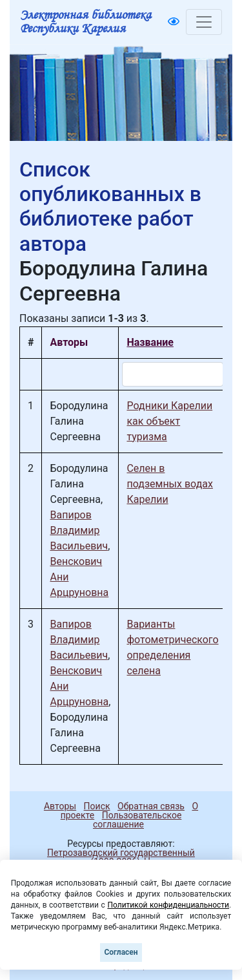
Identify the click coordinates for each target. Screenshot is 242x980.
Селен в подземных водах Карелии (170, 484)
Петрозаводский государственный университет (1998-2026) (115, 857)
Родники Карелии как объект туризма (169, 421)
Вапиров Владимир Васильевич (79, 530)
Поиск (97, 806)
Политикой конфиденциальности (168, 905)
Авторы (60, 806)
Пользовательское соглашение (137, 820)
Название (150, 342)
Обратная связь (151, 806)
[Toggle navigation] (204, 22)
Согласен (121, 952)
